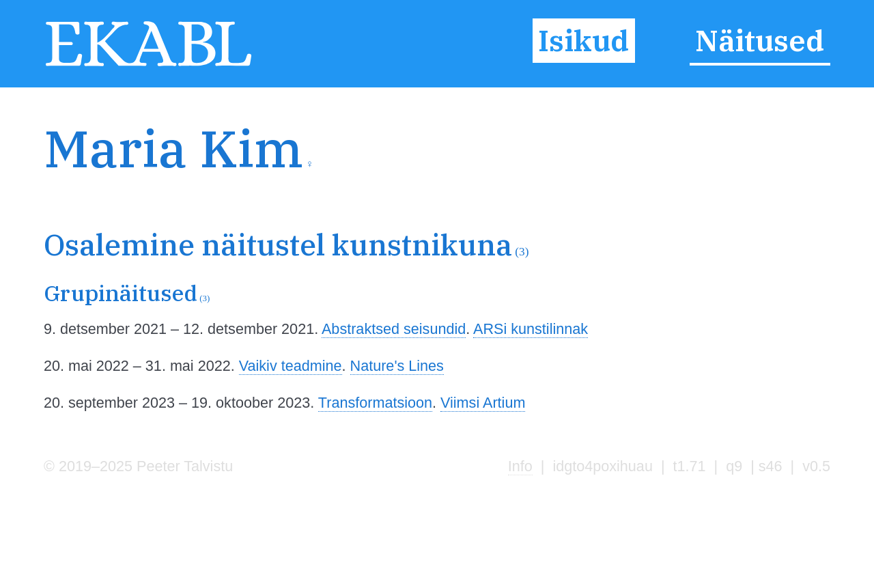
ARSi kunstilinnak (531, 329)
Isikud (583, 40)
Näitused (760, 40)
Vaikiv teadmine (291, 366)
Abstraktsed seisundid (394, 329)
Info (520, 466)
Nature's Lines (397, 366)
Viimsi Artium (483, 403)
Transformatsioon (375, 403)
